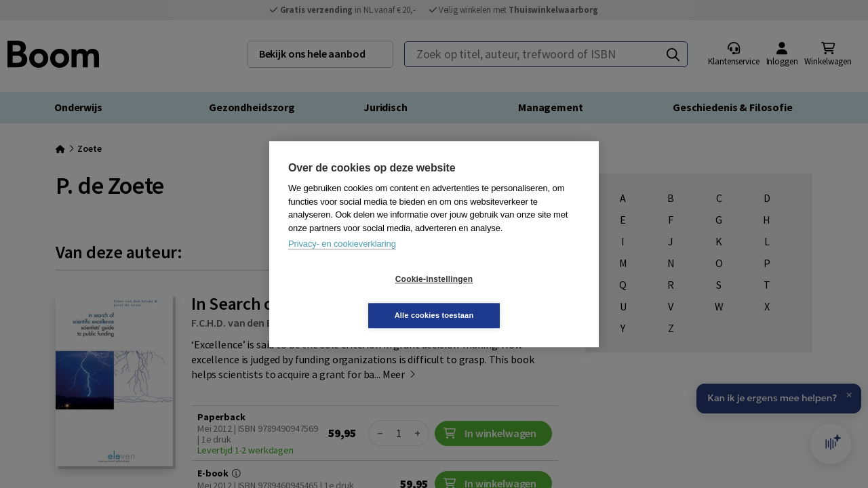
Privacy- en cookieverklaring (342, 262)
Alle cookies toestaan (515, 297)
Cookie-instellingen (353, 298)
